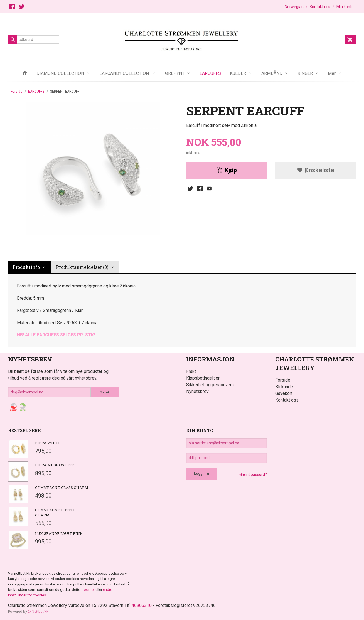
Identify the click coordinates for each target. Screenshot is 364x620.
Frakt (191, 371)
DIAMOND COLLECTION (60, 73)
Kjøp (227, 170)
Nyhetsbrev (197, 391)
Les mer (89, 590)
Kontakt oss (287, 400)
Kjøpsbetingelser (203, 378)
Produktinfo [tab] (26, 267)
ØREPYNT (175, 73)
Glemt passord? (253, 474)
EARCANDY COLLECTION (125, 73)
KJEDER (238, 73)
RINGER (305, 73)
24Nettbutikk (38, 612)
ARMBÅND (272, 73)
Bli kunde (284, 387)
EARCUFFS (210, 73)
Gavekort (284, 393)
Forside (17, 92)
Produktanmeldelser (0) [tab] (82, 267)
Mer (332, 73)
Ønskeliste (316, 170)
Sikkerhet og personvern (210, 385)
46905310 (142, 605)
